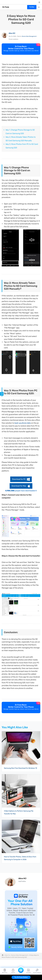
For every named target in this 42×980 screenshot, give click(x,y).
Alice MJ (12, 33)
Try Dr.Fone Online (21, 977)
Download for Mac (19, 486)
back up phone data (23, 423)
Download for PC (19, 479)
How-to (7, 955)
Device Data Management (29, 36)
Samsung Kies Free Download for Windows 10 (20, 768)
